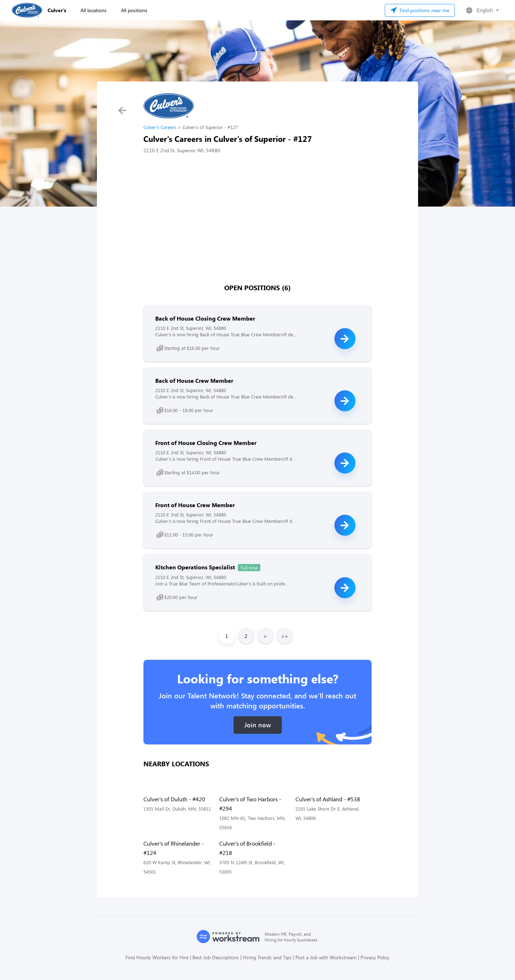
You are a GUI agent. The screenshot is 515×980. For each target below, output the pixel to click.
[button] (482, 10)
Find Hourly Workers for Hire (157, 957)
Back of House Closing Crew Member (205, 318)
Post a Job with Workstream (326, 957)
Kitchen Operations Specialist (195, 567)
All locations (94, 10)
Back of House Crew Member (194, 380)
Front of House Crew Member (195, 505)
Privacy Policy (375, 957)
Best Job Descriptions (216, 957)
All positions (134, 10)
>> (285, 636)
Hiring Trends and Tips (267, 957)
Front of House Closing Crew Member (206, 443)
